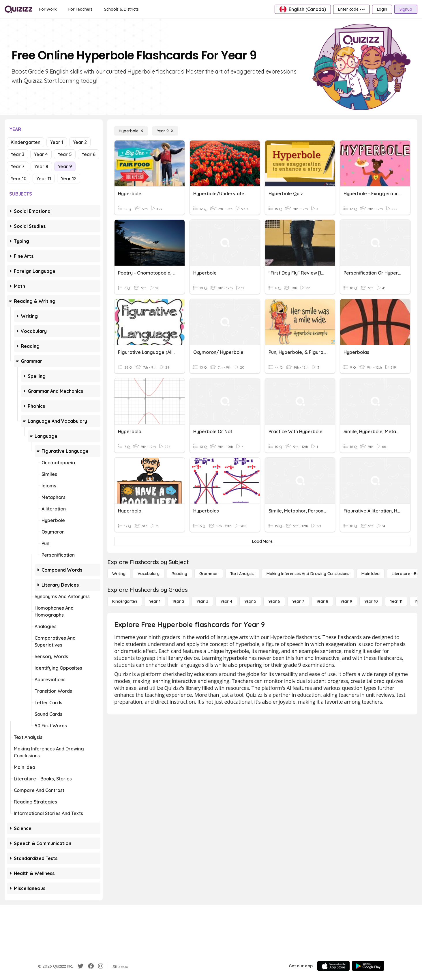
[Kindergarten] (125, 601)
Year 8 (41, 166)
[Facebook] (91, 966)
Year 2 (80, 142)
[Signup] (406, 9)
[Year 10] (371, 601)
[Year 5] (250, 601)
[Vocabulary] (149, 574)
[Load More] (262, 541)
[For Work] (48, 9)
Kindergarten (26, 142)
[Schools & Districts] (121, 9)
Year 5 (65, 154)
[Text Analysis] (242, 574)
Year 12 (69, 179)
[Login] (382, 9)
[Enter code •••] (351, 9)
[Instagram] (101, 966)
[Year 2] (178, 601)
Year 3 (17, 154)
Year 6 (89, 154)
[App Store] (333, 966)
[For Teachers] (80, 9)
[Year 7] (298, 601)
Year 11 (44, 179)
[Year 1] (155, 601)
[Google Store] (368, 966)
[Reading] (179, 574)
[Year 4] (226, 601)
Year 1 (57, 142)
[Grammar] (209, 574)
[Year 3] (202, 601)
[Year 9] (165, 131)
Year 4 (41, 154)
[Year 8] (322, 601)
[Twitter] (80, 966)
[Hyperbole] (131, 131)
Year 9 (65, 166)
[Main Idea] (371, 574)
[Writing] (119, 574)
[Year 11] (396, 601)
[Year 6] (274, 601)
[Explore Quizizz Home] (18, 9)
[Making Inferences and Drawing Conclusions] (308, 574)
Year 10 (19, 179)
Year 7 (18, 166)
